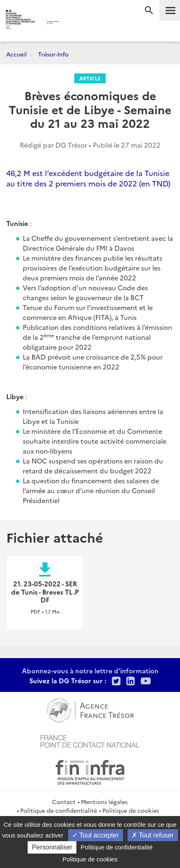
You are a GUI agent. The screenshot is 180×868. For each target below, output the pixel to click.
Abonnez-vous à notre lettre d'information (90, 670)
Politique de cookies (131, 810)
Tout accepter (96, 835)
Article (90, 78)
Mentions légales (104, 802)
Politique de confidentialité (59, 810)
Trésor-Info (53, 54)
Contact (64, 802)
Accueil (17, 54)
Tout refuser (153, 835)
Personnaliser (52, 847)
